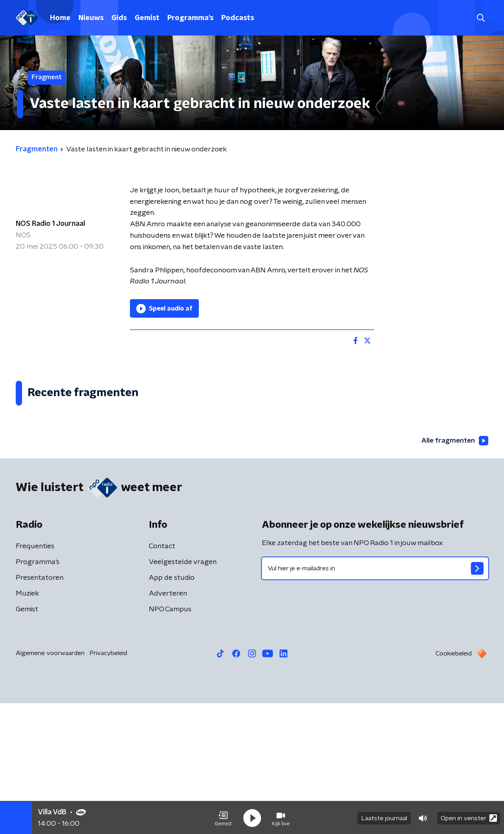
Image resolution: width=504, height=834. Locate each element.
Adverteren (168, 724)
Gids (119, 18)
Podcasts (238, 18)
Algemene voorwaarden (50, 784)
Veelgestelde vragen (183, 693)
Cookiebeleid (454, 784)
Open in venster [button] (469, 817)
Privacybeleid (108, 784)
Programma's (190, 18)
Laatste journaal (384, 817)
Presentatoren (40, 709)
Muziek (27, 724)
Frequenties (35, 677)
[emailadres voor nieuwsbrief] (375, 699)
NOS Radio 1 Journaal (50, 224)
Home (60, 18)
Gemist (147, 18)
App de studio (172, 709)
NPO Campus (170, 740)
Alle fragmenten (454, 572)
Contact (162, 677)
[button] (223, 817)
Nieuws (91, 18)
